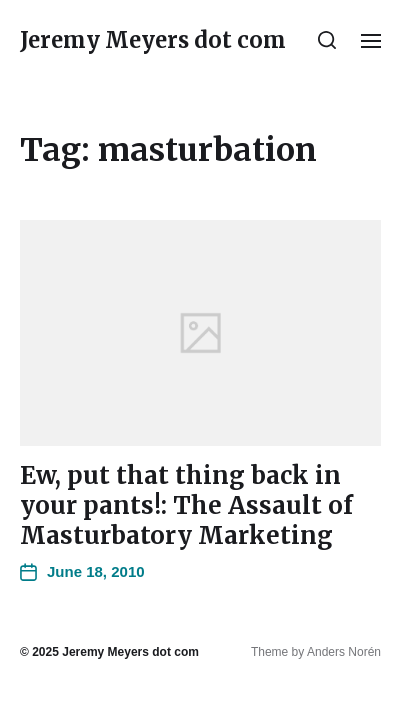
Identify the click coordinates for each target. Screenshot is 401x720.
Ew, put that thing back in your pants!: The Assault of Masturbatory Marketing (186, 505)
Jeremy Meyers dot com (153, 40)
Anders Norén (344, 652)
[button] (327, 40)
